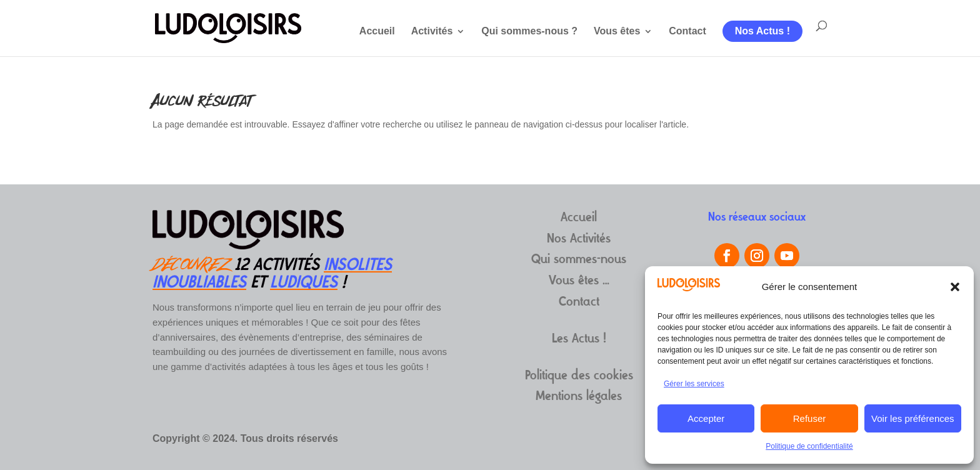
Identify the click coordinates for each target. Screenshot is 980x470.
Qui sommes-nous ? (529, 32)
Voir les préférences (913, 418)
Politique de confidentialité (809, 446)
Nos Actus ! (762, 31)
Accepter (706, 418)
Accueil (377, 32)
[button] (955, 287)
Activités (432, 32)
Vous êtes (617, 32)
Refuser (810, 418)
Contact (687, 32)
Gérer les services (694, 384)
